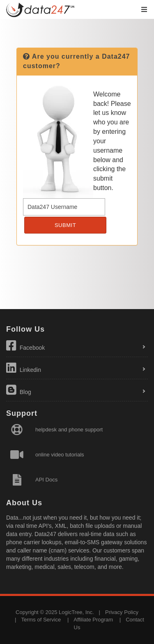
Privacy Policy (122, 612)
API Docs (46, 480)
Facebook (25, 346)
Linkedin (24, 368)
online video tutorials (60, 455)
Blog (19, 390)
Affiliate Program (93, 620)
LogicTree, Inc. (76, 612)
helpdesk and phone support (69, 430)
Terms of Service (41, 620)
